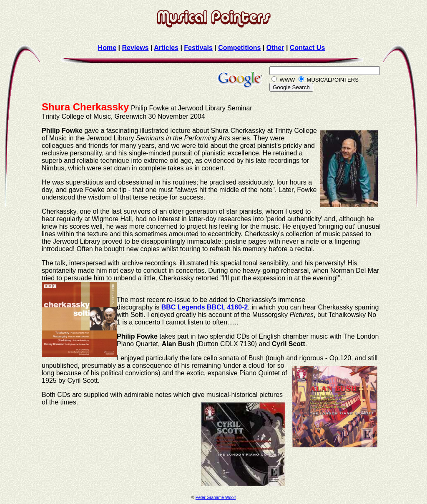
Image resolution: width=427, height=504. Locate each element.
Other (275, 48)
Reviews (135, 48)
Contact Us (307, 48)
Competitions (239, 48)
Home (107, 48)
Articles (166, 48)
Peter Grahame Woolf (216, 498)
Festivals (198, 48)
